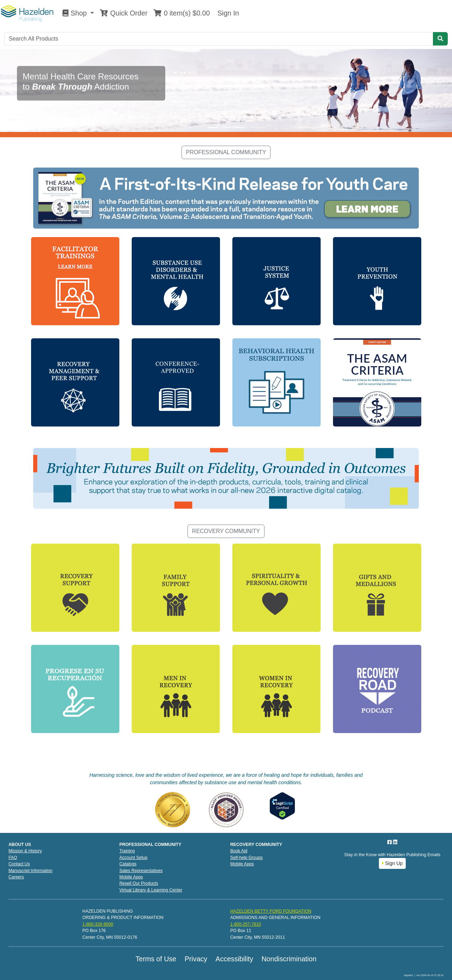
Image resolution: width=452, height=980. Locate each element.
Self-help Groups (246, 858)
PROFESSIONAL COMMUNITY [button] (226, 152)
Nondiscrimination (289, 959)
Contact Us (19, 864)
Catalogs (128, 864)
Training (127, 851)
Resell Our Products (139, 883)
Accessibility (234, 959)
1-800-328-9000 (98, 924)
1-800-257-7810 (246, 924)
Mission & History (25, 851)
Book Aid (239, 851)
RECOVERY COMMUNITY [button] (226, 531)
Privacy (196, 959)
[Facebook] (390, 842)
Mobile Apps (131, 877)
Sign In (227, 13)
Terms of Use (156, 959)
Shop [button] (76, 13)
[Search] (219, 39)
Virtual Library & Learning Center (151, 890)
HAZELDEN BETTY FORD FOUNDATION (271, 911)
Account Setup (133, 858)
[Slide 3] (239, 128)
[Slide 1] (213, 128)
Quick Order (124, 13)
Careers (16, 877)
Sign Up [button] (392, 863)
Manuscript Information (31, 871)
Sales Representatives (141, 871)
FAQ (13, 858)
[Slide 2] (226, 128)
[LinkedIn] (395, 842)
